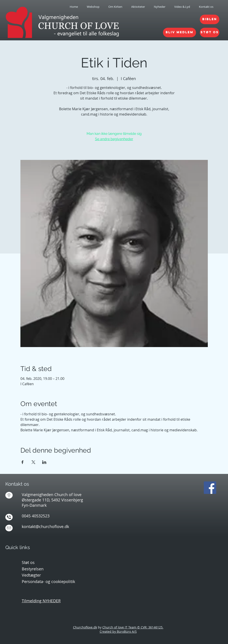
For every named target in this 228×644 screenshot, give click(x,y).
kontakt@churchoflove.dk (45, 526)
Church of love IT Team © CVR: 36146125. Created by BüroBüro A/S (132, 629)
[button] (115, 7)
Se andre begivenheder (114, 139)
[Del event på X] (33, 462)
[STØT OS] (210, 32)
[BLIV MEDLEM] (179, 32)
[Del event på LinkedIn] (44, 462)
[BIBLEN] (210, 19)
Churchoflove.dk (85, 627)
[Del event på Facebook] (23, 462)
